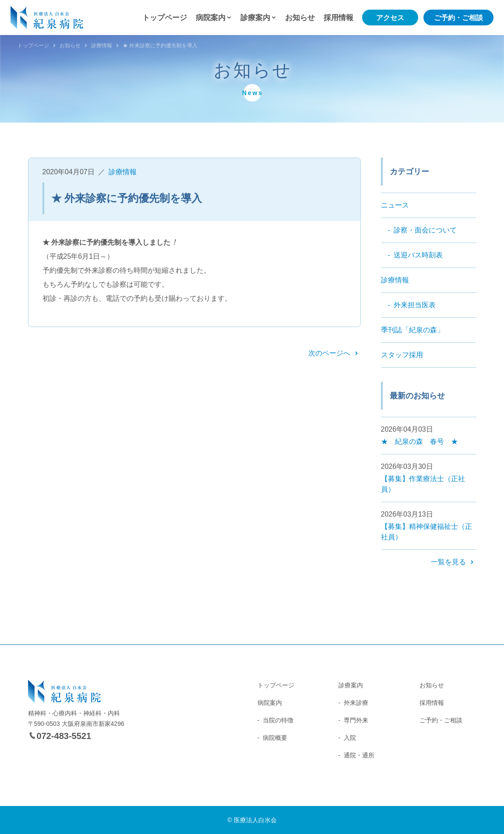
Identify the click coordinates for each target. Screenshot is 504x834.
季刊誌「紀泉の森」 (412, 330)
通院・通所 (359, 755)
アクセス (390, 18)
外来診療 (356, 703)
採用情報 (338, 18)
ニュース (395, 205)
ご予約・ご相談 (458, 18)
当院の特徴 (278, 720)
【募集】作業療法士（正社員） (423, 484)
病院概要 (275, 738)
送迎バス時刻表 (418, 255)
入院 (350, 738)
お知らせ (300, 18)
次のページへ (329, 353)
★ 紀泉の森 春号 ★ (419, 442)
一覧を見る (448, 562)
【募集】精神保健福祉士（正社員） (426, 532)
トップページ (165, 18)
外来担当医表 (415, 305)
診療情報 (102, 46)
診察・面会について (425, 230)
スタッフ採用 (402, 355)
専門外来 (356, 720)
